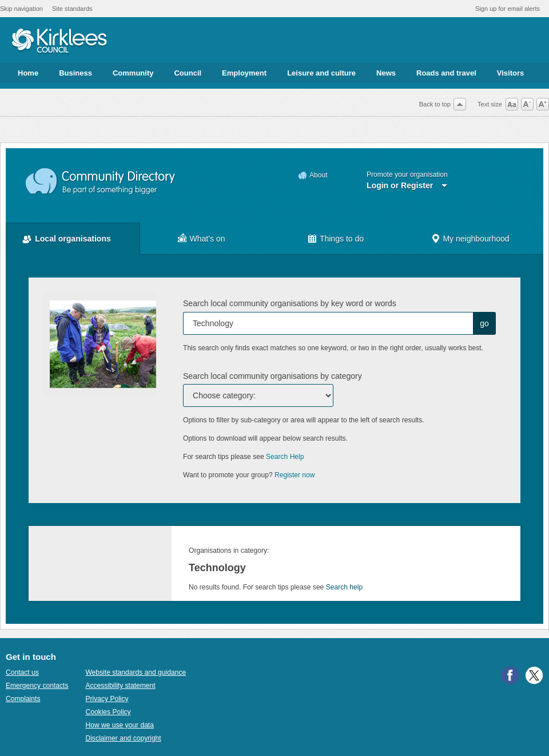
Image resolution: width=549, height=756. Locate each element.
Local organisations (73, 239)
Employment (244, 73)
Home (28, 73)
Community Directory (101, 182)
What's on (208, 239)
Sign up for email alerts (508, 9)
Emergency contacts (37, 686)
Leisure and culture (321, 73)
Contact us (22, 672)
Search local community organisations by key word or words (290, 303)
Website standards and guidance (136, 672)
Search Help (285, 457)
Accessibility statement (120, 686)
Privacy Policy (107, 699)
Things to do (342, 239)
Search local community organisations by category (272, 376)
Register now (295, 475)
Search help (344, 587)
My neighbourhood (476, 239)
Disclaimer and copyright (123, 738)
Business (75, 73)
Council (188, 73)
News (386, 73)
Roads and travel (446, 73)
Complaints (23, 699)
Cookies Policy (108, 712)
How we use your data (120, 725)
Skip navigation (21, 9)
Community (133, 73)
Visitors (510, 73)
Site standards (72, 9)
